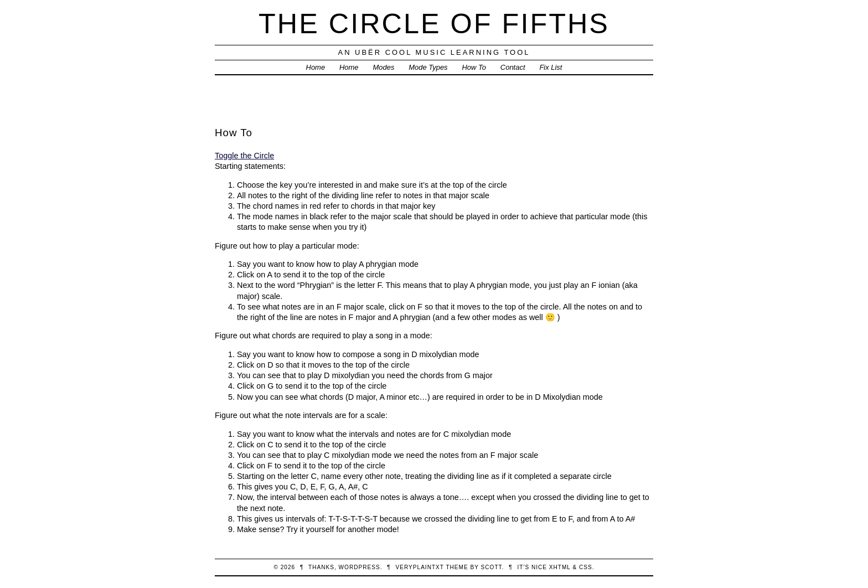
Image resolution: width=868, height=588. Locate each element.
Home (316, 67)
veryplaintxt (420, 567)
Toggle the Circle (244, 156)
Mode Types (428, 67)
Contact (513, 67)
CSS (586, 567)
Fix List (551, 67)
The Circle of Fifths (434, 24)
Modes (383, 67)
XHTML (560, 567)
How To (474, 67)
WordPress (360, 567)
